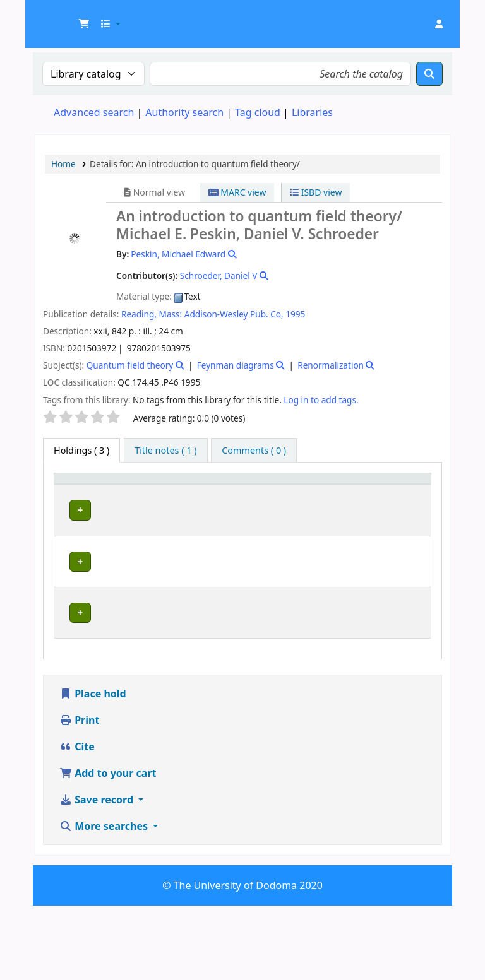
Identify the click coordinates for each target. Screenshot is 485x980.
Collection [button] (209, 497)
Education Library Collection (134, 533)
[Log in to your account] (439, 24)
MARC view (237, 192)
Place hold (93, 768)
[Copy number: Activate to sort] (348, 491)
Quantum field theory (130, 365)
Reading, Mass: (152, 314)
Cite (77, 821)
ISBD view (316, 192)
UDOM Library (67, 18)
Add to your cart (108, 847)
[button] (84, 24)
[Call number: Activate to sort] (284, 491)
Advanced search (94, 112)
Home (63, 164)
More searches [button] (105, 900)
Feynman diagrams (236, 365)
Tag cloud (258, 112)
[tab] (165, 451)
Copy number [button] (340, 490)
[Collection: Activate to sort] (216, 491)
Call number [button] (274, 490)
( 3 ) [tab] (81, 450)
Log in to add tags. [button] (321, 400)
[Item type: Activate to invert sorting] (78, 491)
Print (79, 794)
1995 (295, 314)
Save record (98, 874)
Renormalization (331, 365)
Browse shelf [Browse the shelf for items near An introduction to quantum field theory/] (273, 551)
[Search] (429, 74)
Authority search (184, 112)
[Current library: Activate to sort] (141, 491)
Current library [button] (124, 490)
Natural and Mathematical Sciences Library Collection (141, 682)
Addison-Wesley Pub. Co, (234, 314)
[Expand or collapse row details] (405, 545)
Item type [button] (70, 490)
